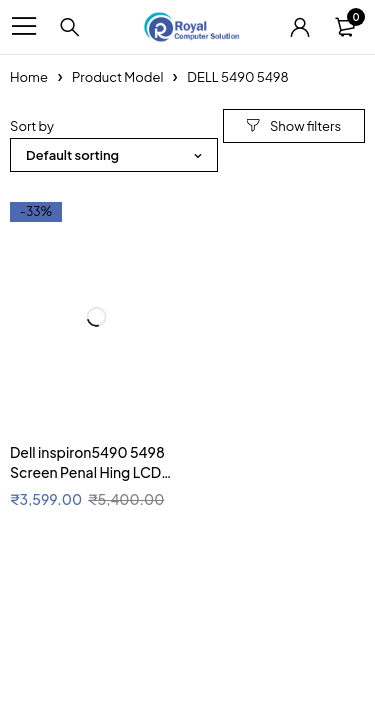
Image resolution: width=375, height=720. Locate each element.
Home (29, 77)
